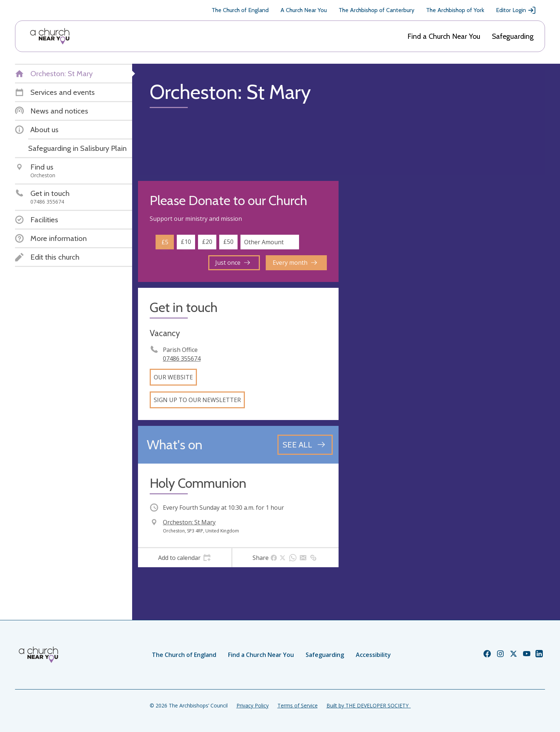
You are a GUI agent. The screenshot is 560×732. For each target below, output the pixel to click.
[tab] (185, 558)
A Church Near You (304, 10)
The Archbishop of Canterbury (376, 10)
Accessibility (373, 655)
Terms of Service (298, 705)
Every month (295, 263)
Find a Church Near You (444, 36)
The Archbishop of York (455, 10)
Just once (233, 263)
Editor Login (516, 10)
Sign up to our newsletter (197, 400)
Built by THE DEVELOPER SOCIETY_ (369, 705)
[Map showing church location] (445, 281)
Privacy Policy (253, 705)
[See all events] (305, 445)
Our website (173, 377)
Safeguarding (513, 36)
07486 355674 (182, 358)
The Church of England (240, 10)
